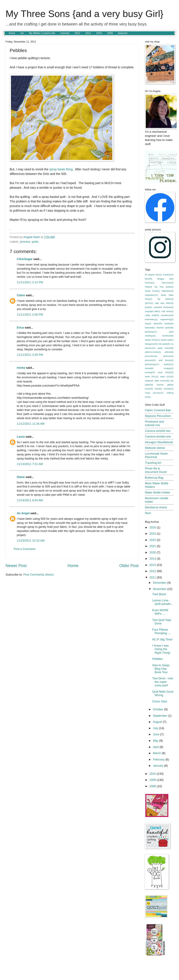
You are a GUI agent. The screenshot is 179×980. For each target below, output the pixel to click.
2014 (153, 559)
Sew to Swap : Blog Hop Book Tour (162, 669)
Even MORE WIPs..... (160, 612)
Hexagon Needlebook (159, 442)
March (157, 753)
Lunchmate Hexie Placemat (156, 455)
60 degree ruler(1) (153, 275)
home (12, 33)
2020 (153, 552)
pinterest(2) (168, 356)
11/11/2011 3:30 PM (30, 355)
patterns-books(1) (153, 352)
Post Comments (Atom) (38, 575)
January (159, 766)
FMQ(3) (148, 287)
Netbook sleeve (155, 448)
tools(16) (149, 389)
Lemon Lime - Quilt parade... (163, 602)
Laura (21, 437)
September (161, 716)
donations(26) (167, 315)
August (158, 722)
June (157, 734)
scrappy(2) (169, 368)
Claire (21, 295)
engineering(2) (167, 319)
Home (73, 566)
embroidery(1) (151, 319)
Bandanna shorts (156, 507)
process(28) (150, 360)
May (156, 741)
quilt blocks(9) (166, 360)
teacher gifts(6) (165, 385)
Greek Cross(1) (152, 291)
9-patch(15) (168, 275)
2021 (153, 546)
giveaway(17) (151, 332)
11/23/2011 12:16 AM (31, 541)
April (156, 747)
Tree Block (159, 594)
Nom (148, 513)
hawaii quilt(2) (167, 340)
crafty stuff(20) (152, 315)
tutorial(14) (169, 389)
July (156, 728)
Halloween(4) (167, 291)
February (159, 759)
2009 (110, 33)
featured (123, 33)
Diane (21, 477)
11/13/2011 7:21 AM (30, 464)
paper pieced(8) (166, 348)
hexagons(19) (151, 344)
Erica (20, 327)
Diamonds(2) (168, 283)
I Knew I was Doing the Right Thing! (161, 649)
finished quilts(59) (165, 328)
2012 (77, 33)
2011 (88, 33)
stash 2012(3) (167, 377)
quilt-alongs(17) (152, 364)
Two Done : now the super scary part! (163, 682)
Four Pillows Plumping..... (161, 631)
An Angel (23, 513)
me (22, 33)
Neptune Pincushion (158, 416)
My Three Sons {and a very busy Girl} (84, 14)
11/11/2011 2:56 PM (30, 315)
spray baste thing (61, 169)
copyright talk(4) (152, 311)
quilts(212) (169, 364)
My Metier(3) (165, 299)
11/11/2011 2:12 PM (30, 282)
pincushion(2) (151, 356)
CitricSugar (25, 259)
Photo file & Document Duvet (156, 470)
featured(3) (150, 328)
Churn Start (160, 701)
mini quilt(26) (164, 344)
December (160, 583)
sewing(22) (150, 372)
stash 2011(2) (152, 377)
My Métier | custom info (42, 33)
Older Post (129, 566)
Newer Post (16, 566)
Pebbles (157, 659)
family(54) (169, 324)
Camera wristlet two (158, 431)
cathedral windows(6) (163, 307)
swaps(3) (149, 381)
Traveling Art (153, 463)
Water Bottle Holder (158, 492)
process (25, 242)
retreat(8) (149, 368)
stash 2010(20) (166, 372)
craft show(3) (167, 311)
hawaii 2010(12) (152, 340)
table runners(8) (162, 381)
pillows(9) (169, 352)
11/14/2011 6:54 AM (30, 500)
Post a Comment (24, 549)
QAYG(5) (149, 303)
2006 (153, 786)
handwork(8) (168, 336)
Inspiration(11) (151, 295)
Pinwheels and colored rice (154, 423)
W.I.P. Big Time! (162, 639)
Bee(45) (149, 279)
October (159, 709)
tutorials (65, 33)
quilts (35, 242)
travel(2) (158, 389)
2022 (153, 540)
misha (21, 368)
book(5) (148, 307)
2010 (99, 33)
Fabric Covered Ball (158, 410)
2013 (153, 565)
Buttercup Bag (154, 478)
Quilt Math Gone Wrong (163, 693)
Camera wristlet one (158, 436)
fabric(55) (158, 324)
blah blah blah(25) (164, 303)
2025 (153, 527)
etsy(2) (148, 324)
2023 (153, 534)
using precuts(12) (154, 393)
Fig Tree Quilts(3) (164, 287)
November (160, 589)
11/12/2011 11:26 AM (31, 424)
